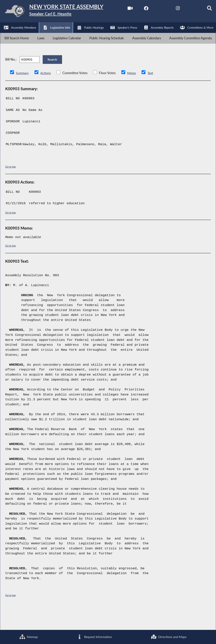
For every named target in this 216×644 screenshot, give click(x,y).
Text (152, 95)
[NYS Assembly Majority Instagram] (53, 33)
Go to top (10, 188)
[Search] (85, 33)
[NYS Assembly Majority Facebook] (21, 33)
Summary (23, 95)
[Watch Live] (4, 33)
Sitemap (29, 637)
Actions (46, 95)
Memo (133, 95)
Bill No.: (11, 79)
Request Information (94, 637)
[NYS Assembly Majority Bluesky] (69, 33)
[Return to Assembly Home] (60, 12)
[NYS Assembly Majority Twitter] (37, 33)
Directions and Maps (169, 637)
